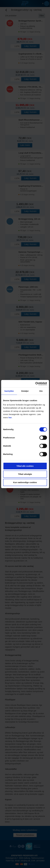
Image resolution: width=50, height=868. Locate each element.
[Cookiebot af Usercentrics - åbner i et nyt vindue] (36, 384)
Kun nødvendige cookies (25, 482)
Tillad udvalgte (25, 474)
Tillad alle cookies (25, 466)
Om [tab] (41, 391)
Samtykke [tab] (9, 391)
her (10, 417)
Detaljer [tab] (25, 391)
